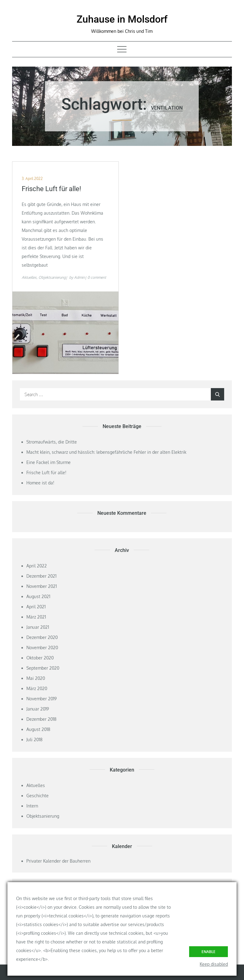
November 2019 (42, 699)
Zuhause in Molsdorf (122, 19)
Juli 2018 (34, 739)
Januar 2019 (38, 709)
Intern (32, 806)
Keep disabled (214, 964)
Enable (209, 952)
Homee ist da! (40, 483)
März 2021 (36, 617)
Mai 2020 (36, 678)
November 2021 (42, 586)
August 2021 (38, 596)
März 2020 (37, 688)
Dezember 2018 (41, 719)
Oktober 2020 (40, 658)
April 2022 (37, 566)
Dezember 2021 (41, 576)
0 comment (97, 277)
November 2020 (42, 647)
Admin (80, 277)
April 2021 (36, 607)
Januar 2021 (38, 627)
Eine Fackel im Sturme (49, 462)
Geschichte (38, 796)
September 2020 (43, 668)
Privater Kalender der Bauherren (58, 861)
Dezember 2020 (42, 637)
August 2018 (38, 729)
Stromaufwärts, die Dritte (52, 442)
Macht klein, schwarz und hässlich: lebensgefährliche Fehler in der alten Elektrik (106, 452)
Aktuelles (29, 277)
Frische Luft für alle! (51, 189)
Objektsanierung (52, 277)
